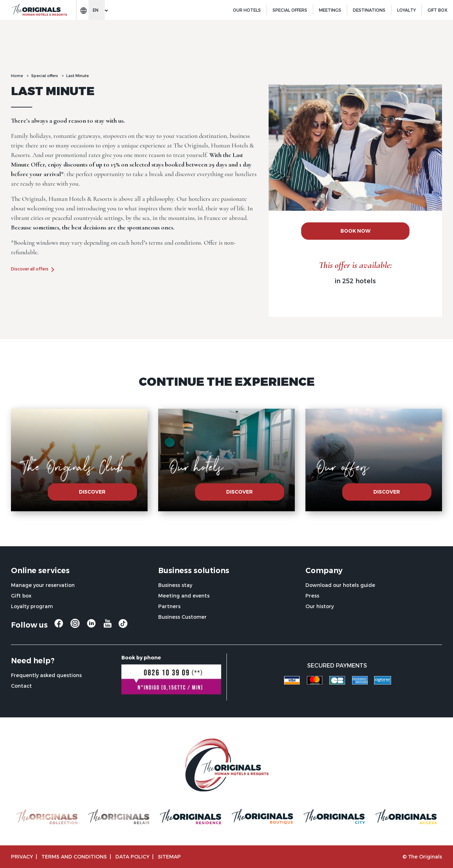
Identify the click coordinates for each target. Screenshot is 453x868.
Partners (169, 606)
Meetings (330, 10)
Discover (92, 492)
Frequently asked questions (46, 675)
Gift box (21, 596)
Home (17, 75)
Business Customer (182, 617)
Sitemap (169, 857)
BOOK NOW (355, 231)
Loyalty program (32, 606)
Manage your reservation (43, 585)
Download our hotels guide (340, 585)
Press (312, 596)
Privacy (22, 857)
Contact (21, 686)
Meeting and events (184, 596)
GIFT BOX (437, 10)
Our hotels (247, 10)
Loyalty (406, 10)
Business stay (175, 585)
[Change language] (97, 10)
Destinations (369, 10)
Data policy (132, 857)
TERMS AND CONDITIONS (74, 857)
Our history (320, 606)
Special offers (290, 10)
